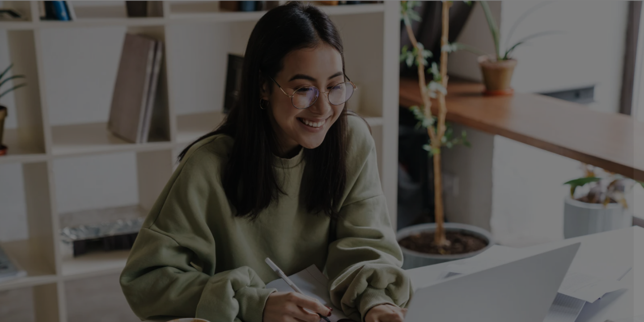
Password (485, 178)
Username (486, 133)
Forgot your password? (598, 221)
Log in (550, 246)
